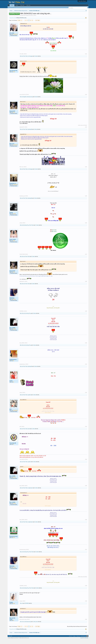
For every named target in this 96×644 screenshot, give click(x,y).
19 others (34, 318)
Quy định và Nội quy (84, 642)
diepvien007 (12, 116)
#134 (86, 464)
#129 (86, 316)
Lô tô (71, 14)
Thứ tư (37, 14)
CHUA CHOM (13, 244)
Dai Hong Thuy (26, 230)
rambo (11, 385)
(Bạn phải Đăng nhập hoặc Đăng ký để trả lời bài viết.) (77, 631)
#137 (86, 554)
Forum (12, 5)
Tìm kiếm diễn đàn (12, 7)
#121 (86, 58)
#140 (86, 624)
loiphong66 (30, 134)
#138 (86, 590)
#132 (86, 397)
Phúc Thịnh (25, 61)
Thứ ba (33, 14)
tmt (24, 626)
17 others (37, 230)
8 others (36, 101)
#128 (86, 286)
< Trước (19, 25)
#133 (86, 431)
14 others (34, 399)
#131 (86, 369)
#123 (86, 132)
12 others (36, 174)
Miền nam (12, 14)
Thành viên (22, 5)
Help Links (28, 5)
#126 (86, 227)
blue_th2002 (12, 332)
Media (17, 5)
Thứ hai (29, 14)
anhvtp (11, 217)
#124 (86, 171)
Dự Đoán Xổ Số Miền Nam (20, 20)
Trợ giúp (74, 641)
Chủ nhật (53, 14)
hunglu (11, 607)
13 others (36, 61)
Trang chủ (78, 641)
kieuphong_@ (13, 188)
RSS (87, 641)
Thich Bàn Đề (13, 448)
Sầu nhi (21, 61)
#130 (86, 347)
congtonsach (30, 492)
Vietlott (26, 14)
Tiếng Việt (10, 641)
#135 (86, 490)
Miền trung (21, 14)
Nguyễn (25, 101)
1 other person (35, 626)
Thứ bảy (49, 14)
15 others (36, 203)
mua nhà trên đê (13, 75)
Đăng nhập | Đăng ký (82, 1)
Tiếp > (39, 25)
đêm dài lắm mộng (12, 623)
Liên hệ (70, 641)
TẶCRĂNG (12, 303)
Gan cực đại (63, 14)
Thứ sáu (45, 14)
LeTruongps (30, 61)
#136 (86, 524)
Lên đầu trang (83, 641)
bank (29, 433)
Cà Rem (31, 20)
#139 (86, 606)
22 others (34, 350)
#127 (86, 259)
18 (36, 25)
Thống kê (58, 14)
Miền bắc (17, 14)
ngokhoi (29, 399)
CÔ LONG (12, 38)
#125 (86, 200)
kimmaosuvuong (30, 101)
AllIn (21, 261)
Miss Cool (12, 148)
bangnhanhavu (13, 364)
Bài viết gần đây (20, 7)
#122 (86, 99)
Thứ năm (40, 14)
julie (11, 414)
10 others (33, 288)
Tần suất (68, 14)
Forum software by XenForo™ (18, 642)
